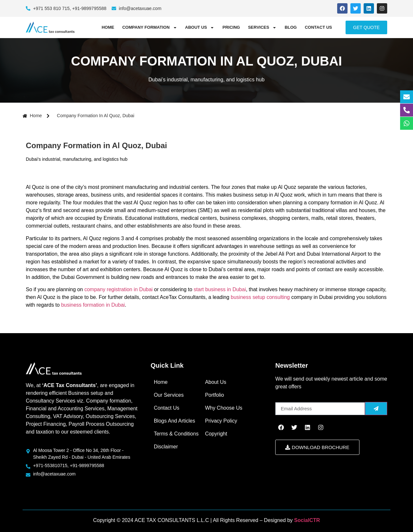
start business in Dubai (220, 289)
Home (108, 27)
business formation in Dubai (93, 305)
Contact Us (318, 27)
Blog (291, 27)
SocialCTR (307, 520)
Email (282, 400)
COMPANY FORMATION (150, 28)
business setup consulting (260, 297)
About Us (200, 28)
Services (262, 28)
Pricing (231, 27)
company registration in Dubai (118, 289)
